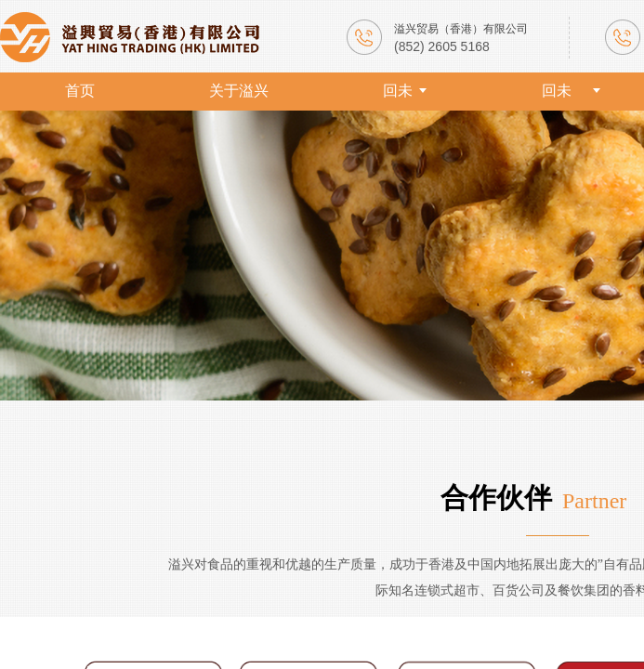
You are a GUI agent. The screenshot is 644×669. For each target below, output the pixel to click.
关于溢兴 (239, 91)
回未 (398, 91)
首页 (80, 91)
